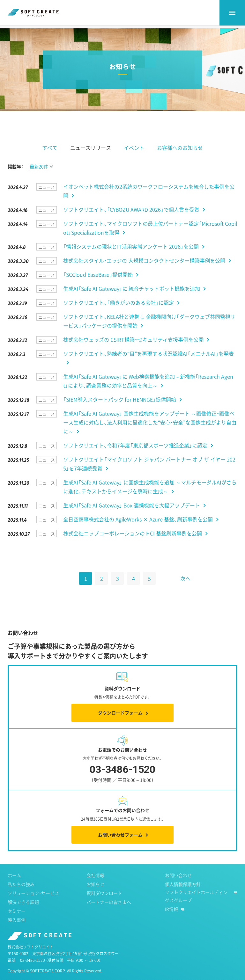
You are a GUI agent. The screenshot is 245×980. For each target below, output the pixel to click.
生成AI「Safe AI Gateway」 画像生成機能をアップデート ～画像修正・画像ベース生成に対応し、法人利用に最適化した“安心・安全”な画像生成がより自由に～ (150, 432)
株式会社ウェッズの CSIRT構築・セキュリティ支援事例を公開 (133, 350)
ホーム (14, 32)
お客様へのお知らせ (180, 158)
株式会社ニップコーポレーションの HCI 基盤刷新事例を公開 (133, 543)
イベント (134, 158)
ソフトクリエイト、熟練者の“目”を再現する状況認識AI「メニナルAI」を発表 (148, 364)
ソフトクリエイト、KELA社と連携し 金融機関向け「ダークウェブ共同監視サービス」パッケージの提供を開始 (149, 331)
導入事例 (17, 930)
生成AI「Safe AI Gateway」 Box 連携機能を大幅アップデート (132, 515)
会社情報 (95, 885)
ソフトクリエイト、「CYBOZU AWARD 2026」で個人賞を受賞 (131, 220)
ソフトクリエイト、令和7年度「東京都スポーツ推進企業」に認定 (135, 455)
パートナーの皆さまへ (109, 912)
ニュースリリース (91, 158)
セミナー (17, 921)
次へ (185, 589)
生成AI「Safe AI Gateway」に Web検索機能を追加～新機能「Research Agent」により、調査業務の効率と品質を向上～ (148, 391)
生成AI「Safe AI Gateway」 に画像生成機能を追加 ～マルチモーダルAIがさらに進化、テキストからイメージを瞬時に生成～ (150, 497)
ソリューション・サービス (33, 903)
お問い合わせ (178, 885)
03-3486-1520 (33, 970)
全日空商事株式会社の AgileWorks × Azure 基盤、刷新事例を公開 (138, 529)
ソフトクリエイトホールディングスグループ (196, 906)
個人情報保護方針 (183, 894)
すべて (50, 158)
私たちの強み (21, 894)
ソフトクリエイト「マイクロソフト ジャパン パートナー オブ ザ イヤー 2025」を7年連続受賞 (149, 474)
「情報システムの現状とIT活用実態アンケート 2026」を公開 (131, 257)
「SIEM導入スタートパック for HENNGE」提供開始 (120, 410)
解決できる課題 (23, 912)
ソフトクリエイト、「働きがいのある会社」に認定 (119, 313)
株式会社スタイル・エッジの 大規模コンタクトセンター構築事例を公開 (144, 271)
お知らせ (40, 32)
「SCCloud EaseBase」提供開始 (98, 285)
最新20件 (39, 177)
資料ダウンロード (104, 903)
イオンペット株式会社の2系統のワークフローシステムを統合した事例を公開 (149, 201)
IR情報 (171, 919)
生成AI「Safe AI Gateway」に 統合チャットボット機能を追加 (132, 299)
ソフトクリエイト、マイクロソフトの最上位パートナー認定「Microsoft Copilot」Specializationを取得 (150, 238)
